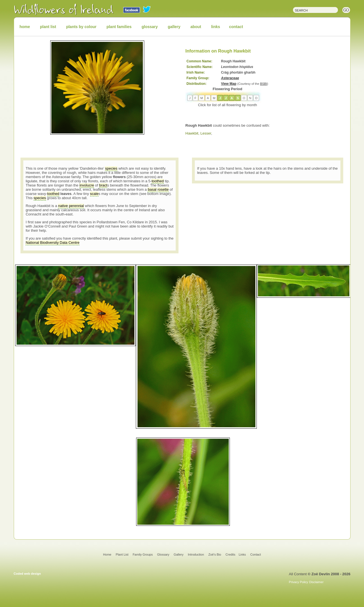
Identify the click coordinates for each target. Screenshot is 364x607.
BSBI (264, 84)
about (196, 27)
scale (94, 194)
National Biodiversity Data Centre (52, 243)
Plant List (122, 554)
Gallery (179, 554)
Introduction (196, 554)
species (111, 168)
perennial (76, 206)
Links (242, 554)
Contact (256, 554)
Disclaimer (316, 582)
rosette (163, 189)
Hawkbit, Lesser (198, 133)
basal (152, 189)
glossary (150, 27)
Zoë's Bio (215, 554)
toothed (158, 181)
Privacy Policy (298, 582)
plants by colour (81, 27)
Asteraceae (230, 78)
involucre (87, 185)
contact (236, 27)
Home (107, 554)
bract (103, 185)
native (63, 206)
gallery (174, 27)
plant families (119, 27)
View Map (229, 84)
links (216, 27)
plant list (48, 27)
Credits (231, 554)
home (25, 27)
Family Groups (143, 554)
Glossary (163, 554)
